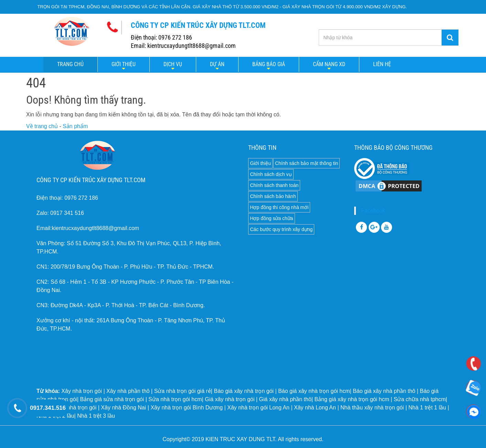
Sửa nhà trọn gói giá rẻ (183, 391)
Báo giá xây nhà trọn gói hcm (314, 391)
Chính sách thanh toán (274, 185)
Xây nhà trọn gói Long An (258, 408)
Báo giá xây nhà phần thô (384, 391)
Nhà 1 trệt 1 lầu (427, 408)
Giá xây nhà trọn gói (230, 399)
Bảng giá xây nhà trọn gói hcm (352, 399)
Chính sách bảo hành (273, 196)
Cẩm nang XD (329, 64)
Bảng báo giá (269, 64)
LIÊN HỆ (382, 64)
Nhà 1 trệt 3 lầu (96, 416)
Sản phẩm (75, 126)
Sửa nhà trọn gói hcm (175, 399)
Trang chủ (70, 64)
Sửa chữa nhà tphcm (420, 399)
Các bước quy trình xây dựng (281, 229)
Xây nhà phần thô (128, 391)
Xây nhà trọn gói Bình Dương (187, 408)
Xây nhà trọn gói (82, 391)
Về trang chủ (42, 126)
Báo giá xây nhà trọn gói (244, 391)
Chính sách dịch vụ (271, 174)
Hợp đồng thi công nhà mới (279, 207)
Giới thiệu (124, 64)
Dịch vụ (173, 64)
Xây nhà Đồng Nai (123, 408)
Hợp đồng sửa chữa (271, 218)
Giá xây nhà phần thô (285, 399)
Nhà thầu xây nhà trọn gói (372, 408)
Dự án (217, 64)
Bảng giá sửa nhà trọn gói (112, 399)
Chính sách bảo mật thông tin (307, 163)
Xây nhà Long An (315, 408)
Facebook (373, 211)
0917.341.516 (48, 408)
